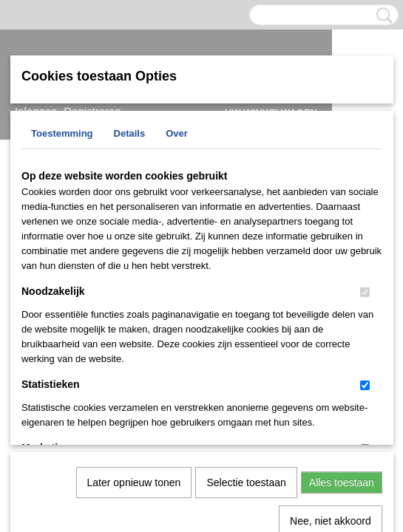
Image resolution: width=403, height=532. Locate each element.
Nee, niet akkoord (331, 368)
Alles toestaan (342, 330)
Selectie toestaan (246, 330)
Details (130, 133)
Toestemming (62, 133)
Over (177, 133)
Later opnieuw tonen (134, 330)
